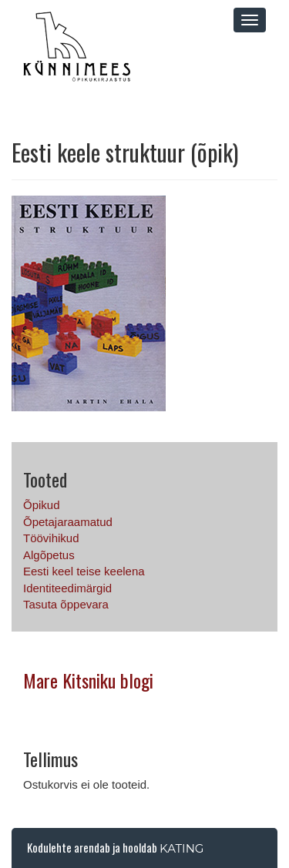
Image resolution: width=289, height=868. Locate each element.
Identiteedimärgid (67, 588)
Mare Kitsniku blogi (88, 680)
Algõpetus (49, 555)
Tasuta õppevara (66, 604)
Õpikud (42, 505)
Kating (181, 848)
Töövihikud (51, 538)
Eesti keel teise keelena (84, 571)
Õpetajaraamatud (68, 522)
